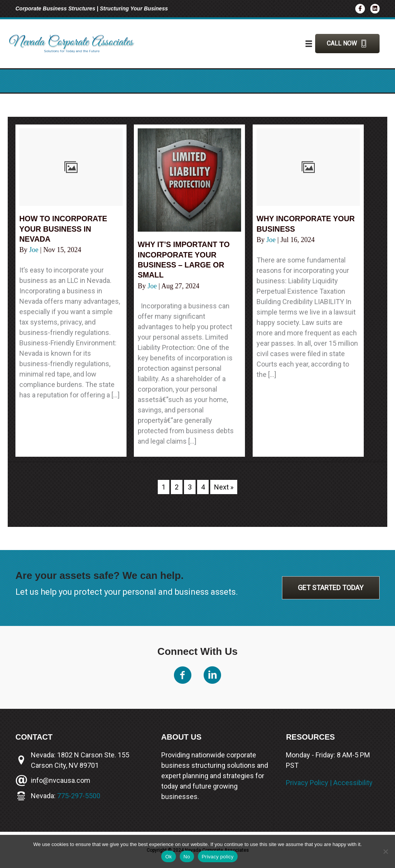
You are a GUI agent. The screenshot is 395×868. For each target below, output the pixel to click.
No (187, 857)
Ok (168, 857)
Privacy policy (218, 857)
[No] (385, 851)
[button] (347, 44)
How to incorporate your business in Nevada (64, 229)
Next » (224, 487)
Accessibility (353, 783)
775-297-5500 (79, 796)
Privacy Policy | (310, 783)
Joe (35, 249)
